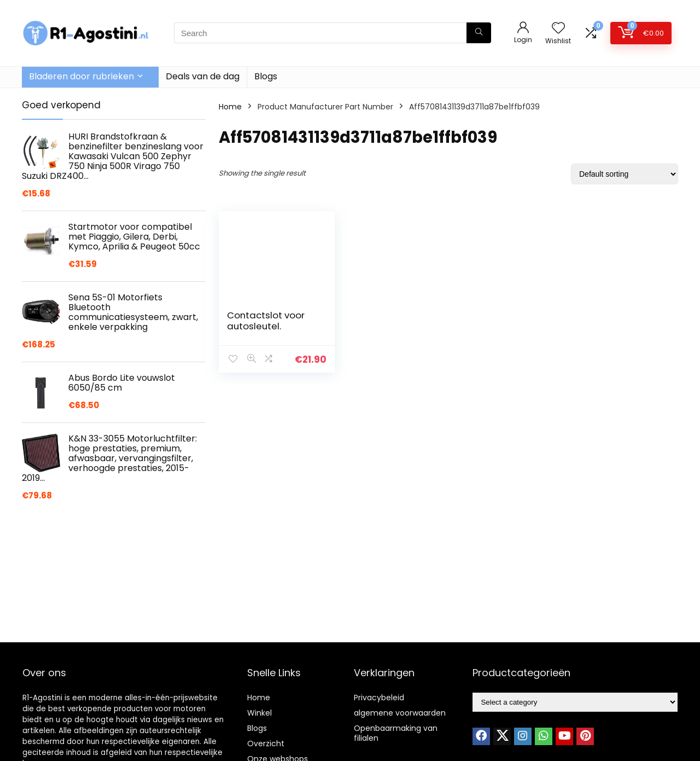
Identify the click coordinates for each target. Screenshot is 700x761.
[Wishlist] (558, 29)
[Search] (479, 33)
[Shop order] (625, 174)
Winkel (259, 713)
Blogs (266, 76)
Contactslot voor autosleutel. (266, 321)
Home (230, 107)
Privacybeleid (379, 698)
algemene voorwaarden (400, 713)
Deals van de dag (203, 76)
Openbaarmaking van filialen (396, 733)
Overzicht (266, 743)
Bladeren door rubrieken (81, 76)
